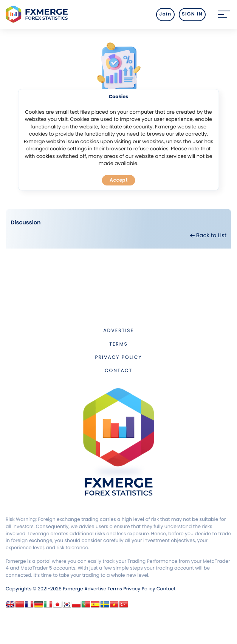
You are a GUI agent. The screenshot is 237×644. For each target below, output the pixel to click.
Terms (118, 344)
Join (165, 14)
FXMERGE (38, 14)
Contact (118, 371)
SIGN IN (192, 14)
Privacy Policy (118, 358)
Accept (119, 180)
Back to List (208, 236)
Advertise (118, 331)
